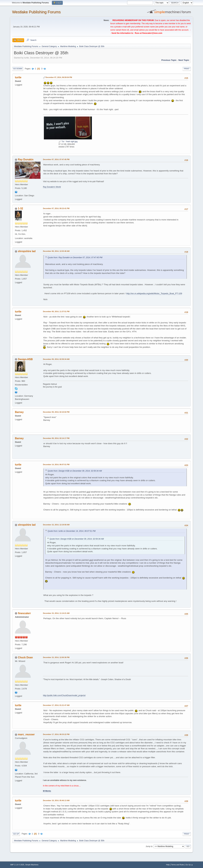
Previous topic (169, 60)
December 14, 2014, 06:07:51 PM (56, 464)
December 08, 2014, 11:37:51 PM (56, 311)
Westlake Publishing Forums (36, 12)
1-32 (20, 208)
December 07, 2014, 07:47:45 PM (56, 159)
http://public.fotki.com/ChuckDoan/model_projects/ (64, 695)
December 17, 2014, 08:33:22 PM (56, 734)
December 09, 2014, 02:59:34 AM (56, 359)
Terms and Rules (178, 865)
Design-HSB (25, 359)
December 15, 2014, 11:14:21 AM (56, 613)
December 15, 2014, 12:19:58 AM (56, 525)
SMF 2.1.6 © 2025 (17, 865)
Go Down (18, 69)
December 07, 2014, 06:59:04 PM (59, 77)
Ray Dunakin (26, 159)
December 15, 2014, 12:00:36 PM (56, 657)
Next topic (184, 60)
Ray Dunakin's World (52, 187)
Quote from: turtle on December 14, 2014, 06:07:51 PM (71, 531)
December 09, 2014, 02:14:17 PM (56, 438)
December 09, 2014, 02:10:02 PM (56, 412)
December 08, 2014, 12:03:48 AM (56, 251)
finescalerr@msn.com (152, 33)
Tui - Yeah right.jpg (68, 141)
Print (187, 69)
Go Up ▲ (189, 865)
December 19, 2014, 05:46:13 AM (56, 800)
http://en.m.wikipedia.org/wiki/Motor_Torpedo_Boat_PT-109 (154, 293)
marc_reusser (26, 734)
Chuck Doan (25, 657)
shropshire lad (27, 251)
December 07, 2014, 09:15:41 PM (56, 208)
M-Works (47, 791)
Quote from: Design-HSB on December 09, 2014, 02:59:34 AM (75, 471)
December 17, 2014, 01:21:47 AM (56, 705)
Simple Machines (32, 865)
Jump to (149, 846)
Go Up (16, 834)
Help (168, 865)
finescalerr (24, 613)
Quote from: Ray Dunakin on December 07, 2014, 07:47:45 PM (75, 258)
